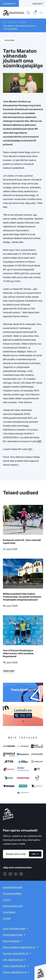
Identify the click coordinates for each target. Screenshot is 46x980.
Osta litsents (9, 912)
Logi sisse (37, 3)
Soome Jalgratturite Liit (15, 972)
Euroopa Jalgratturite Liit (16, 953)
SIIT (39, 441)
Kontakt (7, 918)
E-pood (7, 900)
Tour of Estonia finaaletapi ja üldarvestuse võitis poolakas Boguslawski (18, 653)
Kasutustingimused (13, 887)
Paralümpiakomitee (13, 935)
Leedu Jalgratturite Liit (14, 966)
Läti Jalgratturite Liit (13, 960)
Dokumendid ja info (13, 906)
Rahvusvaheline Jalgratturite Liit (19, 947)
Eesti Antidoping (11, 941)
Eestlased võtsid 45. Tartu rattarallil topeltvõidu (22, 542)
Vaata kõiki (9, 671)
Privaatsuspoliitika (12, 894)
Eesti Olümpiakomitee (14, 929)
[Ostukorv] (35, 13)
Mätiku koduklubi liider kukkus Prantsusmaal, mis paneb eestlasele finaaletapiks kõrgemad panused (22, 597)
